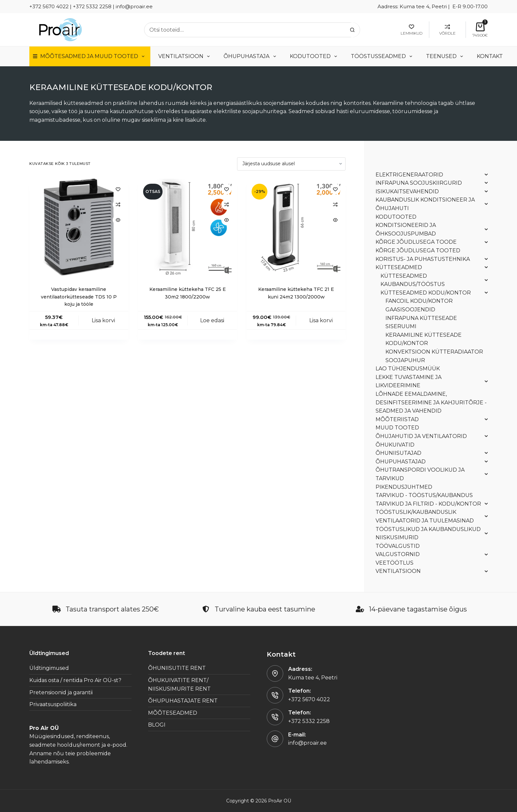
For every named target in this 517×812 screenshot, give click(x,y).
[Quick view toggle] (118, 220)
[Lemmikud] (411, 30)
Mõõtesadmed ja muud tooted (90, 56)
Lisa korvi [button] (103, 320)
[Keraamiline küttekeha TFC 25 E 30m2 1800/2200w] (188, 228)
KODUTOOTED (315, 56)
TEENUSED (446, 56)
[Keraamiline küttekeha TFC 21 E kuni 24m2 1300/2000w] (296, 228)
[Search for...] (245, 30)
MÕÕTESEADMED (173, 713)
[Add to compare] (118, 204)
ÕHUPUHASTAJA (251, 56)
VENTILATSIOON (185, 56)
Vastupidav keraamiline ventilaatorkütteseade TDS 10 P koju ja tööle (79, 297)
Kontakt (490, 56)
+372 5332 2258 (309, 721)
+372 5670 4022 (309, 699)
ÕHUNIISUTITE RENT (177, 668)
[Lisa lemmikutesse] (118, 189)
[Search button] (352, 30)
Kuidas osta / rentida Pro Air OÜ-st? (75, 680)
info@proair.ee (307, 743)
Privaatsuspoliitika (53, 704)
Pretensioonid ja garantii (61, 692)
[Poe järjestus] (291, 164)
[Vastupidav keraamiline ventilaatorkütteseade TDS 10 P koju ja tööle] (79, 228)
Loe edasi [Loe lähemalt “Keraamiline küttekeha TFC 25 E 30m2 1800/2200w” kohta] (212, 320)
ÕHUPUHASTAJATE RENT (183, 701)
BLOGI (157, 725)
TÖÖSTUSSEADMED (383, 56)
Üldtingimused (49, 668)
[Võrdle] (447, 30)
